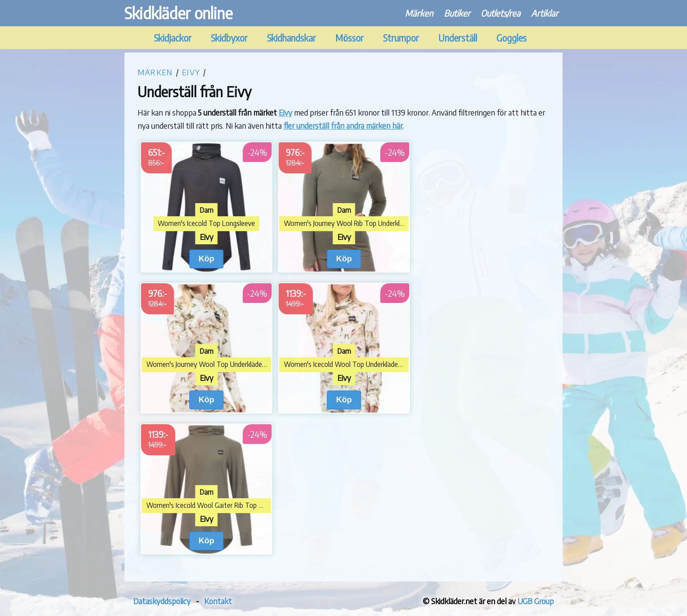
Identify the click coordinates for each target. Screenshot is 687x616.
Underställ (458, 38)
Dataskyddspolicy (162, 601)
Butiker (457, 13)
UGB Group (536, 601)
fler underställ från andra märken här (343, 125)
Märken (419, 13)
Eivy (191, 72)
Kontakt (218, 601)
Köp (206, 259)
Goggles (512, 38)
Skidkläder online (179, 13)
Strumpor (401, 38)
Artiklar (545, 13)
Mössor (349, 38)
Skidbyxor (229, 38)
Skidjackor (173, 38)
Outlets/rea (501, 13)
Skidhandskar (291, 38)
